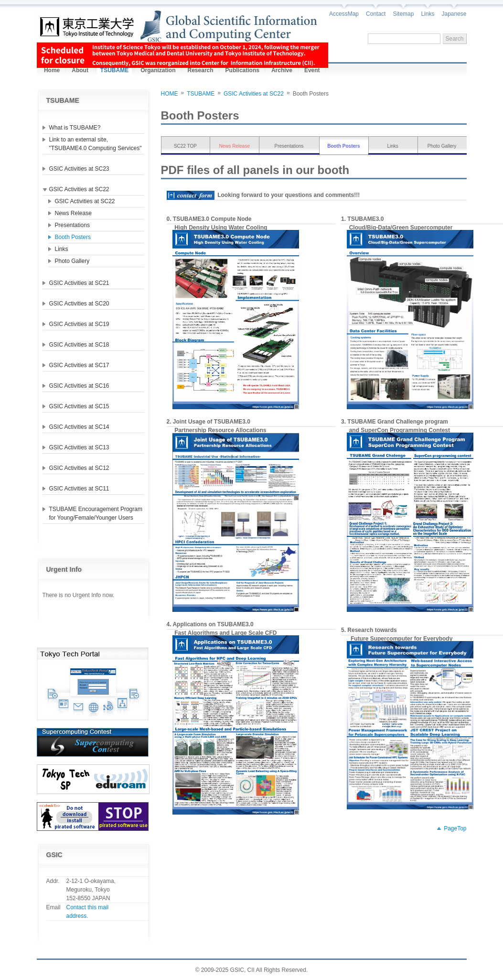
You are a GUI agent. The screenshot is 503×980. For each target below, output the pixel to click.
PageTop (455, 828)
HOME (170, 94)
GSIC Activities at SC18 (79, 345)
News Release (73, 213)
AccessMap (344, 14)
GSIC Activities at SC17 (79, 365)
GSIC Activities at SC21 (79, 283)
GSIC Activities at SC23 (79, 169)
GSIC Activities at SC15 (79, 406)
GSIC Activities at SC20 (79, 304)
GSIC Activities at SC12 (79, 468)
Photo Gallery (72, 261)
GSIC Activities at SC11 (79, 489)
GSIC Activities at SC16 (79, 386)
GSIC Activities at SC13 (79, 447)
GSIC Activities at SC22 (79, 189)
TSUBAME (201, 94)
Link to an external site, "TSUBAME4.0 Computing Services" (96, 144)
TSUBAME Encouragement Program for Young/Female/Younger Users (96, 513)
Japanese (454, 14)
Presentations (72, 225)
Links (428, 14)
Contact (376, 14)
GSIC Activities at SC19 (79, 324)
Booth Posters (73, 237)
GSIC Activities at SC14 (79, 427)
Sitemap (403, 14)
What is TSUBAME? (75, 128)
